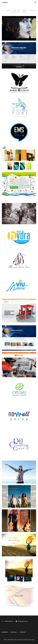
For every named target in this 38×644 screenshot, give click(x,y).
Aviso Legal (31, 640)
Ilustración (8, 10)
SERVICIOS (14, 632)
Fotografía (33, 10)
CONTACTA (23, 632)
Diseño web (25, 10)
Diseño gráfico (17, 10)
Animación (24, 12)
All (3, 10)
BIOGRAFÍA (5, 632)
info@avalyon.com (23, 621)
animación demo (15, 12)
